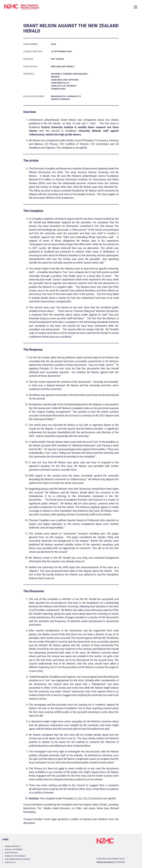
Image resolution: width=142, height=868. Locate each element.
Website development (105, 862)
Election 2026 (11, 853)
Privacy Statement (14, 849)
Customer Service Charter (17, 859)
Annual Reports (12, 846)
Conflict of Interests (15, 856)
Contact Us (10, 862)
